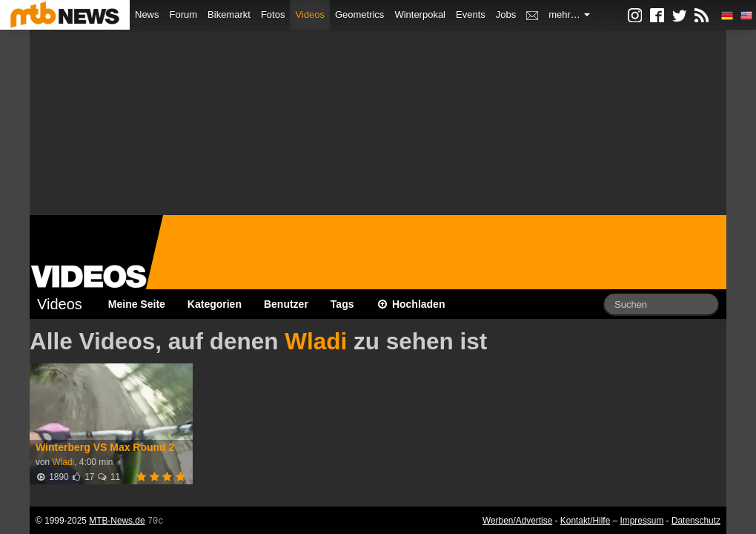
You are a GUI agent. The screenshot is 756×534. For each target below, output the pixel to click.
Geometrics (359, 14)
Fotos (273, 14)
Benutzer (286, 304)
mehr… (569, 14)
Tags (342, 304)
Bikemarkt (229, 14)
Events (471, 14)
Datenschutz (696, 521)
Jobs (506, 14)
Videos (310, 14)
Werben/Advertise (517, 521)
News (147, 14)
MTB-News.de (117, 521)
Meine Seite (137, 304)
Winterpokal (420, 14)
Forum (184, 14)
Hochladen (411, 304)
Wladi (316, 341)
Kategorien (215, 304)
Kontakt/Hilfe (585, 521)
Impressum (642, 521)
